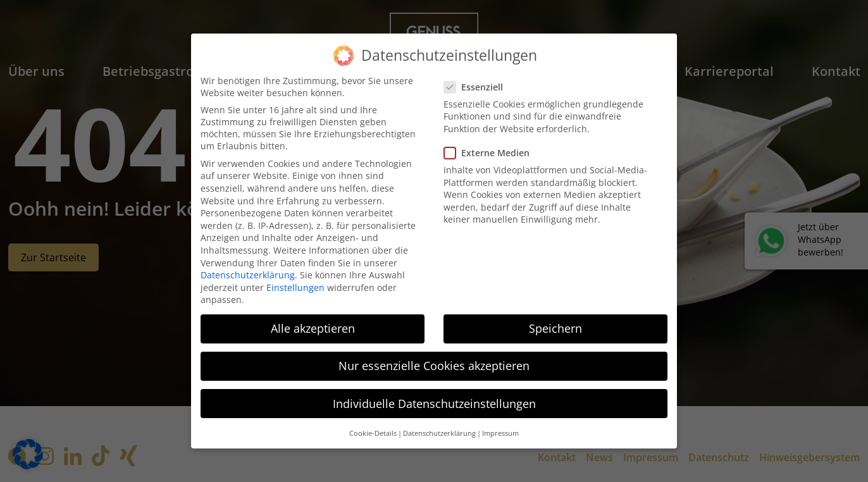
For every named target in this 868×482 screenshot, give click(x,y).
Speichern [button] (555, 328)
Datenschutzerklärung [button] (439, 433)
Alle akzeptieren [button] (313, 328)
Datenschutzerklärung (248, 275)
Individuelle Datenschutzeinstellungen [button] (434, 404)
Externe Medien (491, 153)
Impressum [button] (500, 433)
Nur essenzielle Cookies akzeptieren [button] (434, 366)
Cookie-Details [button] (373, 433)
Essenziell (477, 87)
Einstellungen (295, 287)
